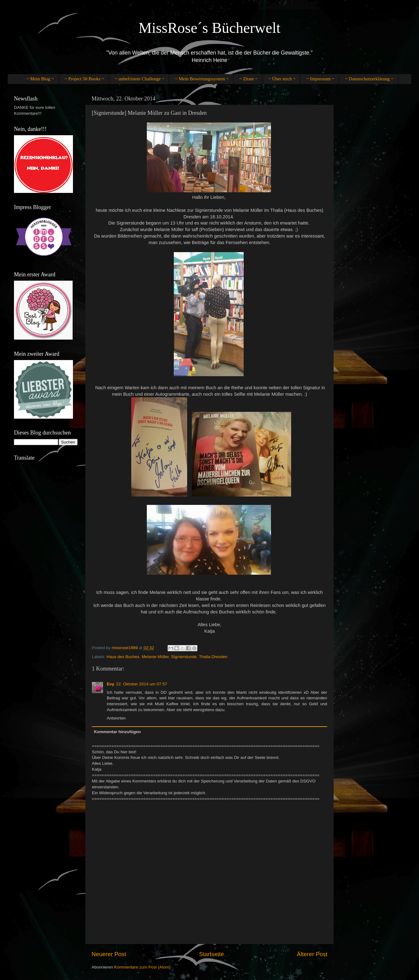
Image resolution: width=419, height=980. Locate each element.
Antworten (116, 718)
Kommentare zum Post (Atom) (142, 967)
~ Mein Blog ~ (40, 79)
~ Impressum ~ (320, 79)
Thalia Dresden (213, 657)
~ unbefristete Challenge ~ (140, 79)
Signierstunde (184, 657)
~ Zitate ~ (248, 79)
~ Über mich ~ (282, 79)
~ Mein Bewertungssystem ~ (202, 79)
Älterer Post (312, 954)
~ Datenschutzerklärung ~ (369, 79)
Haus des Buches (123, 657)
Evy (110, 684)
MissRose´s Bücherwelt (209, 28)
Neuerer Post (109, 954)
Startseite (211, 954)
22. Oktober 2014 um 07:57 (142, 684)
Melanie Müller (155, 657)
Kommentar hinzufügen (117, 732)
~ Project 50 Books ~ (84, 79)
